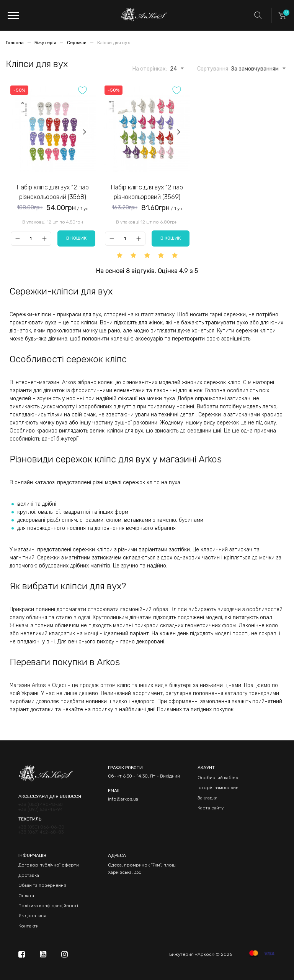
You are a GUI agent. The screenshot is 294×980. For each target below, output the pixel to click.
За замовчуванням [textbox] (255, 69)
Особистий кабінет (219, 778)
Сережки (77, 43)
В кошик (76, 238)
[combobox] (173, 67)
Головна (15, 43)
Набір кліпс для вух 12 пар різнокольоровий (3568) (53, 192)
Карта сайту (211, 808)
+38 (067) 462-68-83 (41, 832)
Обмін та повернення (42, 885)
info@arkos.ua (123, 799)
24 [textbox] (173, 69)
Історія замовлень (218, 788)
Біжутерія (46, 43)
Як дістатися (32, 916)
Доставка (29, 875)
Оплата (26, 896)
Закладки (207, 798)
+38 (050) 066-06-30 (41, 827)
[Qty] (31, 239)
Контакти (29, 926)
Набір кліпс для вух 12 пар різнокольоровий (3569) (147, 192)
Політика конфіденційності (48, 906)
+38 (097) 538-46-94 (41, 810)
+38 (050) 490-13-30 (41, 805)
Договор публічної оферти (49, 865)
